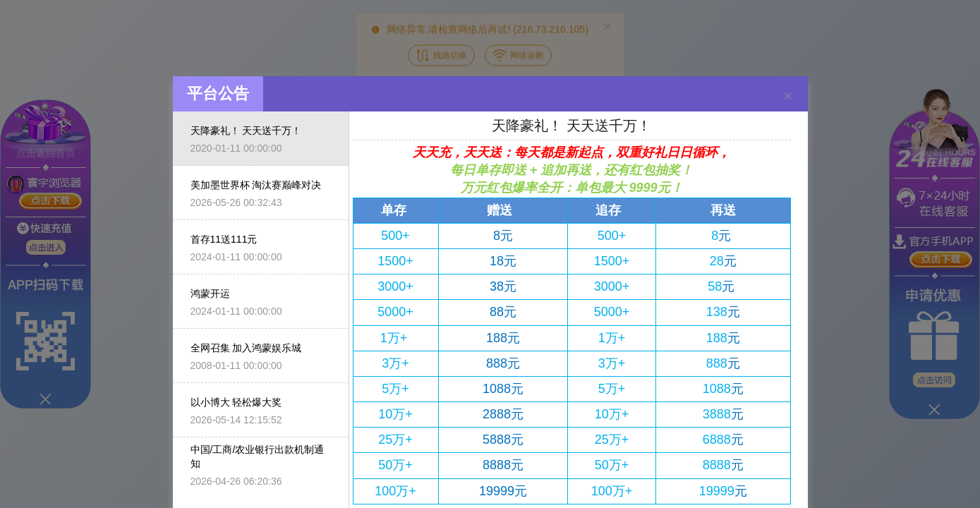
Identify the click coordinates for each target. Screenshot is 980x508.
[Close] (788, 83)
